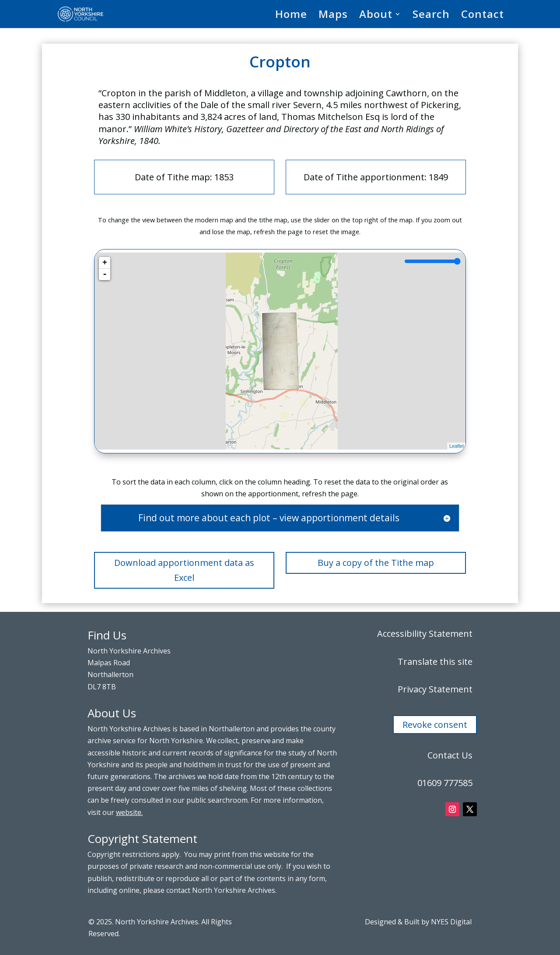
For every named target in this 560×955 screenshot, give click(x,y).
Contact (483, 16)
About (376, 16)
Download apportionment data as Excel (184, 570)
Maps (333, 16)
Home (291, 16)
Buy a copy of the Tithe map (376, 563)
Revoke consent (435, 725)
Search (431, 16)
